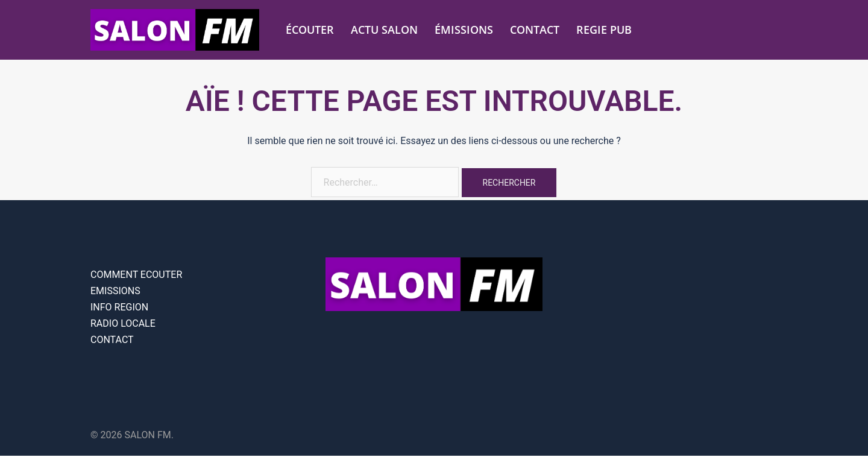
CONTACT (535, 30)
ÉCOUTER (310, 30)
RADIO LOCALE (123, 323)
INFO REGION (119, 307)
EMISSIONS (115, 291)
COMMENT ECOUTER (136, 275)
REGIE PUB (604, 30)
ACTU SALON (384, 30)
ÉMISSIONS (464, 30)
